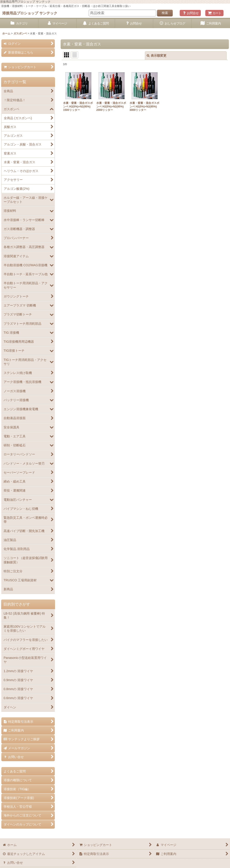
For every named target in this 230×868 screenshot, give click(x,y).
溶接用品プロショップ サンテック (30, 13)
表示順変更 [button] (157, 56)
